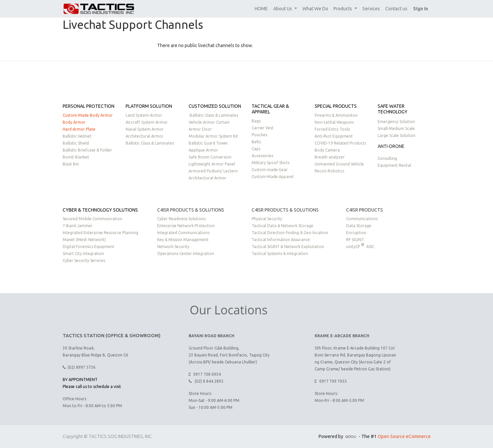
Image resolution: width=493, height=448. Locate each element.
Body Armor (74, 122)
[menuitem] (261, 9)
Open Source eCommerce (404, 436)
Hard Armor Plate (79, 129)
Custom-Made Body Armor (88, 115)
